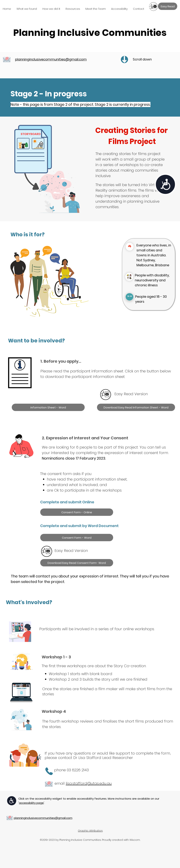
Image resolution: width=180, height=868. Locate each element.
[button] (28, 9)
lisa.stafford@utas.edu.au (89, 783)
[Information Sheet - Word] (48, 407)
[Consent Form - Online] (77, 512)
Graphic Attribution (90, 831)
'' (31, 803)
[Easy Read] (168, 6)
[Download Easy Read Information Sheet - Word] (136, 407)
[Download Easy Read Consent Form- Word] (77, 563)
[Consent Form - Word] (77, 538)
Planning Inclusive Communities (90, 33)
